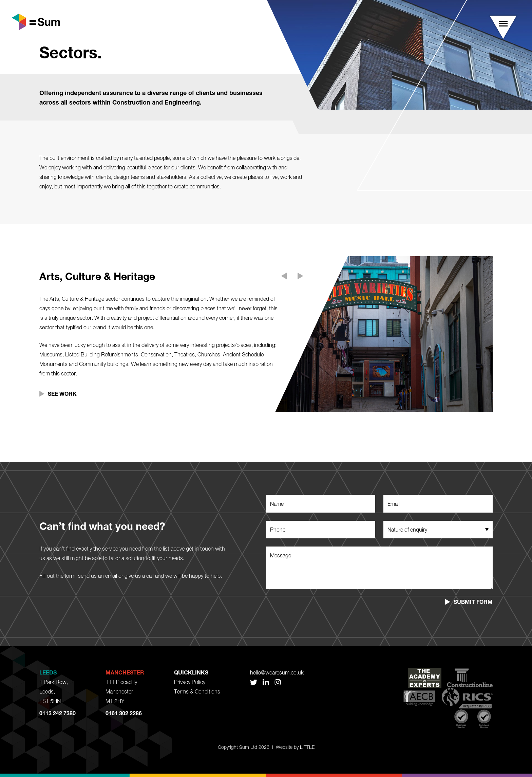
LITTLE (307, 747)
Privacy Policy (190, 682)
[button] (503, 27)
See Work (62, 394)
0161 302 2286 (124, 713)
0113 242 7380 (58, 713)
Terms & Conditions (197, 691)
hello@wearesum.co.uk (277, 672)
